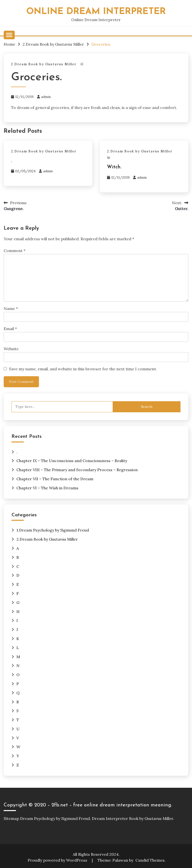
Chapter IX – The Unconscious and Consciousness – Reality (72, 461)
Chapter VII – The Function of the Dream (55, 479)
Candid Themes (150, 860)
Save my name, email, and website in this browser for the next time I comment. (83, 369)
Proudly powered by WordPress (58, 860)
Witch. (114, 167)
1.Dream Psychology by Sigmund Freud (53, 530)
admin (46, 97)
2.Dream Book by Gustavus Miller (44, 64)
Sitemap (11, 818)
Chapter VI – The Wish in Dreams (47, 488)
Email (10, 329)
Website (11, 349)
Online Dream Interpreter (96, 12)
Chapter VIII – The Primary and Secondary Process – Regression (77, 470)
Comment (15, 251)
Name (11, 308)
